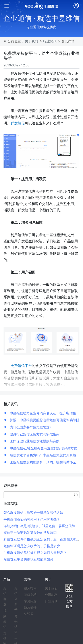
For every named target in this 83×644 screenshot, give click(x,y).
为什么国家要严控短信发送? (30, 427)
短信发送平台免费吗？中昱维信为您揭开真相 (42, 455)
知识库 (29, 614)
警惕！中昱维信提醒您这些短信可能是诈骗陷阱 (44, 420)
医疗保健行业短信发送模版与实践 (34, 441)
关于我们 (31, 41)
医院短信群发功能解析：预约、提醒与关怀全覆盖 (46, 462)
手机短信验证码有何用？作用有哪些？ (32, 519)
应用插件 (30, 607)
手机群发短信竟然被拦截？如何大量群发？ (35, 553)
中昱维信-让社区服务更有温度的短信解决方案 (43, 448)
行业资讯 (50, 41)
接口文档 (30, 595)
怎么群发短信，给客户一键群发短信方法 (33, 513)
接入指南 (30, 588)
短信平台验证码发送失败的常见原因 (30, 533)
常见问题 (30, 601)
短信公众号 (16, 599)
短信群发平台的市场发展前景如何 (28, 559)
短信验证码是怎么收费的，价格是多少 (32, 546)
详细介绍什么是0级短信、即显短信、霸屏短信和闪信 (43, 526)
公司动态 (51, 595)
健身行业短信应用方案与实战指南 (34, 434)
